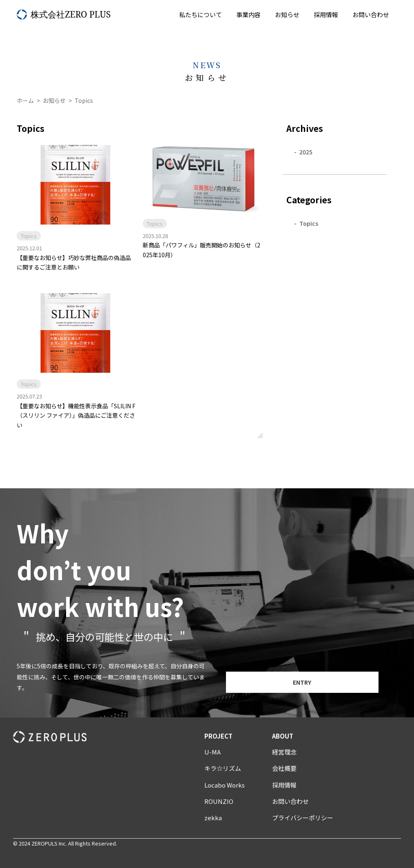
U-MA (213, 752)
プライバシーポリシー (303, 818)
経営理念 (284, 752)
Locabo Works (225, 785)
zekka (213, 818)
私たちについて (200, 14)
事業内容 (248, 14)
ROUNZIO (219, 801)
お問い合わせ (371, 14)
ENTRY (302, 682)
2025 (306, 152)
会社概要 (284, 768)
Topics (309, 223)
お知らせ (287, 14)
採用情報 (326, 14)
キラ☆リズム (223, 768)
